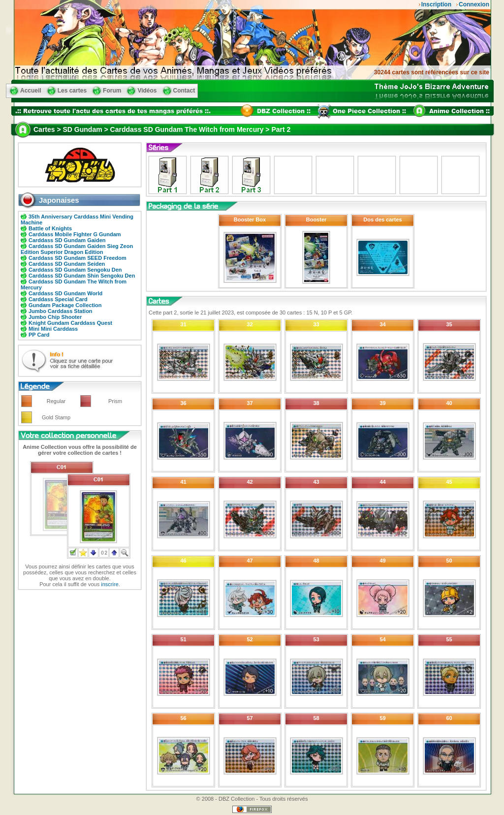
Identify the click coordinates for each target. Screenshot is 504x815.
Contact (184, 91)
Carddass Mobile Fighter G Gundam (75, 234)
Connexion (474, 4)
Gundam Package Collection (65, 305)
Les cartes (72, 91)
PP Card (39, 335)
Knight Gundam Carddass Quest (70, 323)
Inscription (436, 4)
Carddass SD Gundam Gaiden (67, 240)
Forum (112, 91)
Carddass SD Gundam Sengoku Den (75, 270)
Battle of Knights (50, 228)
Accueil (31, 91)
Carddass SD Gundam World (65, 293)
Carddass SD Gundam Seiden (67, 264)
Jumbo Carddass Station (61, 311)
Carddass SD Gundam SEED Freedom (78, 258)
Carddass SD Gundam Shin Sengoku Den (82, 276)
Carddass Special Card (58, 299)
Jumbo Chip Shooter (55, 317)
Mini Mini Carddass (53, 329)
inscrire (110, 584)
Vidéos (147, 91)
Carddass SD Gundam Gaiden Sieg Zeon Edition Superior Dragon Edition (77, 249)
